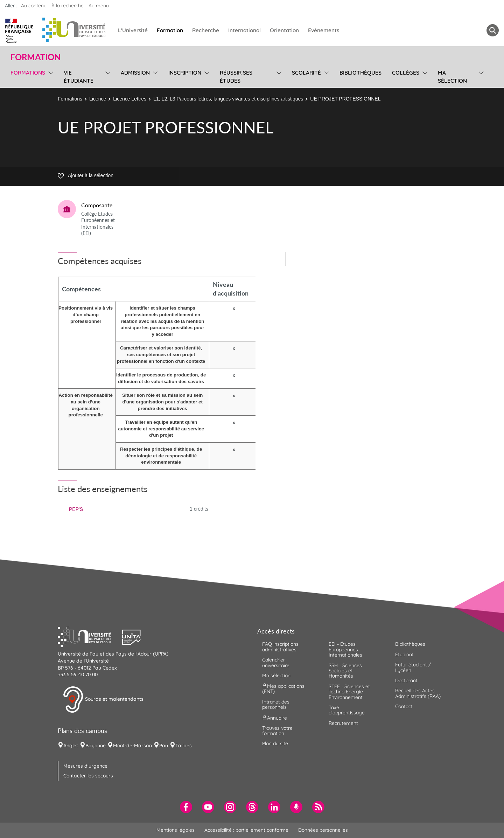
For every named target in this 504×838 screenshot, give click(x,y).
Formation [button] (35, 57)
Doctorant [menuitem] (406, 680)
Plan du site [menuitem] (275, 743)
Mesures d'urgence (85, 766)
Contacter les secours (88, 776)
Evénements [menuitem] (324, 30)
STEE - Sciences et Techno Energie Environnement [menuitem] (349, 692)
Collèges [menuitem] (406, 73)
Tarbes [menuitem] (184, 746)
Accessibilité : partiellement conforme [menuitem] (246, 830)
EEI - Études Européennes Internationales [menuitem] (345, 649)
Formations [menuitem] (28, 73)
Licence (98, 99)
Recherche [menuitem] (206, 30)
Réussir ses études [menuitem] (236, 77)
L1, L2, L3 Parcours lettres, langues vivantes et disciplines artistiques (228, 99)
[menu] (50, 76)
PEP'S (76, 509)
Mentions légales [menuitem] (176, 830)
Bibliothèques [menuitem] (360, 73)
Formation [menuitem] (170, 30)
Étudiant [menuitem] (404, 655)
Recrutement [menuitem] (343, 723)
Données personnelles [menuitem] (323, 830)
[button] (90, 636)
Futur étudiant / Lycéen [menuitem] (413, 667)
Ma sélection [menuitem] (452, 77)
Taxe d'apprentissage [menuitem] (347, 710)
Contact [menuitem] (404, 706)
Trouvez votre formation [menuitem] (277, 731)
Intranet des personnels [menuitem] (276, 704)
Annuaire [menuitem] (275, 718)
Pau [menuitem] (164, 746)
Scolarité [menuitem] (306, 73)
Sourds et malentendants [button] (103, 700)
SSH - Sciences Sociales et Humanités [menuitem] (345, 671)
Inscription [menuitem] (185, 73)
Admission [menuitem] (135, 73)
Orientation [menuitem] (284, 30)
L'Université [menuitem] (133, 30)
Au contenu (34, 6)
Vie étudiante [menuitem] (79, 77)
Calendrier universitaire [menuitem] (276, 662)
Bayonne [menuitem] (96, 746)
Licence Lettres (130, 99)
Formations (70, 99)
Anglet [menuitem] (71, 746)
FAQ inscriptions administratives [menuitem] (280, 647)
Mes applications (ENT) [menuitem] (283, 689)
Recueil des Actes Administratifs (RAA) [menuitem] (418, 693)
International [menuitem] (244, 30)
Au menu (99, 6)
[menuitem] (186, 807)
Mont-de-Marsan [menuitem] (132, 746)
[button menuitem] (493, 30)
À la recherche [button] (68, 6)
